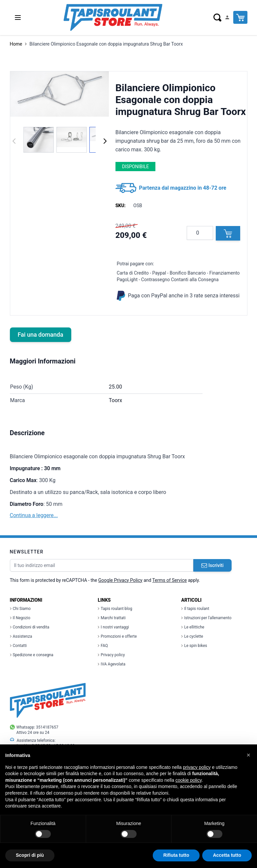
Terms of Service (170, 580)
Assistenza (21, 636)
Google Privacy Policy (120, 580)
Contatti (18, 646)
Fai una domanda (41, 335)
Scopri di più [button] (30, 855)
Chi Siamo (20, 609)
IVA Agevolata (112, 664)
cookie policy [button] (189, 780)
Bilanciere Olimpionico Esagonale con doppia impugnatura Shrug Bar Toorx (106, 44)
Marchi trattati (112, 618)
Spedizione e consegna (32, 655)
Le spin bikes (194, 646)
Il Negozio (20, 618)
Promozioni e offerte (117, 636)
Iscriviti (212, 565)
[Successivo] (105, 141)
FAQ (103, 646)
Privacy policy (111, 655)
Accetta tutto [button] (227, 855)
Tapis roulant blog (115, 609)
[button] (248, 755)
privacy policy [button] (197, 767)
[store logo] (113, 18)
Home (16, 44)
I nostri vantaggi (113, 627)
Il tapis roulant (195, 609)
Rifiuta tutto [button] (176, 855)
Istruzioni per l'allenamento (206, 618)
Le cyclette (192, 636)
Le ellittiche (193, 627)
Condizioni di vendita (30, 627)
